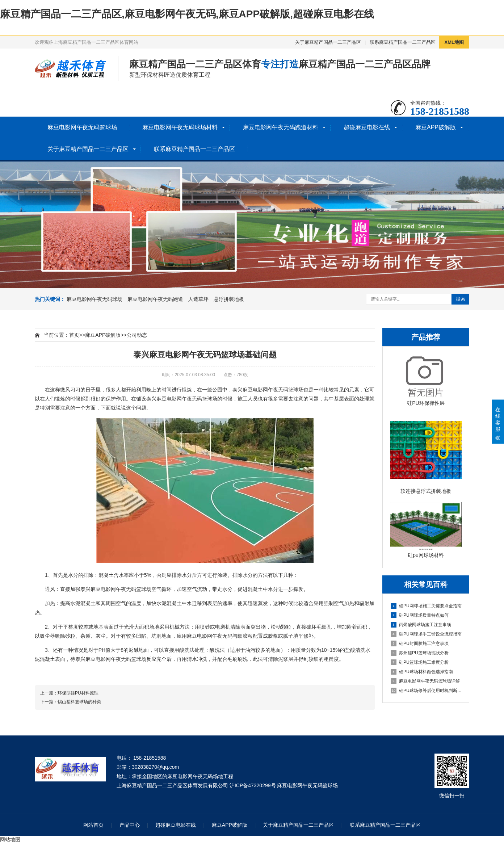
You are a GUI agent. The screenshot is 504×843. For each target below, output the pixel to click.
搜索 (461, 299)
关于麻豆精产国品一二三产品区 (328, 42)
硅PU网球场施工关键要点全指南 (426, 606)
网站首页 (93, 825)
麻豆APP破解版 (436, 127)
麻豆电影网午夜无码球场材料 (180, 127)
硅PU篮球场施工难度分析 (420, 662)
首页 (74, 335)
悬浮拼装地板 (229, 299)
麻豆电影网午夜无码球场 (94, 299)
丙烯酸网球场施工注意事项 (421, 625)
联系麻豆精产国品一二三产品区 (403, 42)
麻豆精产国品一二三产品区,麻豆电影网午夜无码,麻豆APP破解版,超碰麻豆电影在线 (187, 14)
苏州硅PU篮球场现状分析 (420, 653)
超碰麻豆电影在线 (367, 127)
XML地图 (454, 42)
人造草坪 (198, 299)
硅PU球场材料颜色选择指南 (422, 672)
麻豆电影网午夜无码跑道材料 (281, 127)
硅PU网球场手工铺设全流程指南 (426, 634)
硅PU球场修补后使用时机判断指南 (426, 691)
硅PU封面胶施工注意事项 (420, 643)
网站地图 (10, 839)
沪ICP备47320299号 (253, 785)
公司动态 (137, 335)
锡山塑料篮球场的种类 (79, 702)
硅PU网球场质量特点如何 (420, 615)
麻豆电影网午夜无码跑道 (155, 299)
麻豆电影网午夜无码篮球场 (82, 127)
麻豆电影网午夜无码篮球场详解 (425, 681)
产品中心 (130, 825)
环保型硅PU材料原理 (78, 693)
